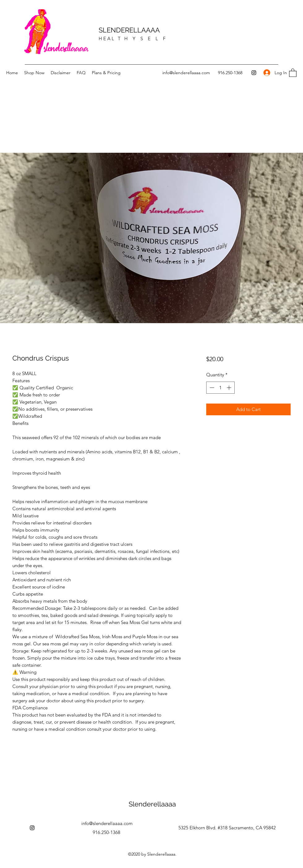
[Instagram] (254, 73)
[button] (293, 73)
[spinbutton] (220, 388)
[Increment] (230, 388)
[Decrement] (211, 388)
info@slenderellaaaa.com (186, 73)
